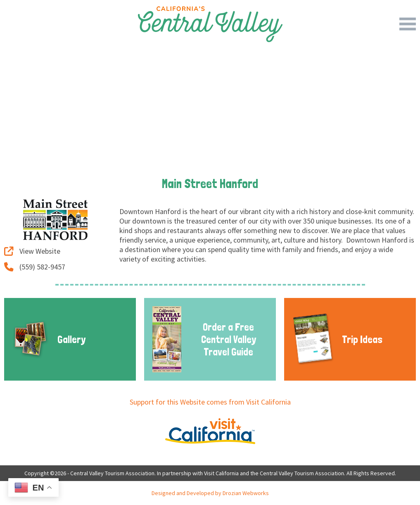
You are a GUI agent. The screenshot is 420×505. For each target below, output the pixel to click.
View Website (32, 251)
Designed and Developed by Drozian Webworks (210, 493)
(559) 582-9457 (35, 267)
